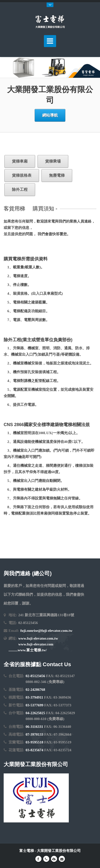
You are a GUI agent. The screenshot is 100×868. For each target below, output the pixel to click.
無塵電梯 (57, 175)
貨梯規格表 (22, 175)
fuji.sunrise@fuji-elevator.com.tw (46, 631)
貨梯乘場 (53, 161)
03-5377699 (35, 705)
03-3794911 (34, 697)
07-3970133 (35, 734)
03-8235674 (35, 750)
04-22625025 (35, 713)
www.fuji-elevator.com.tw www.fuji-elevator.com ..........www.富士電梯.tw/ (33, 644)
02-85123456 (35, 676)
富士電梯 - (28, 851)
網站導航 (50, 115)
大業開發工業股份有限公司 (59, 851)
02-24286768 (35, 690)
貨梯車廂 (20, 161)
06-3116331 (34, 727)
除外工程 (20, 190)
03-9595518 (35, 742)
